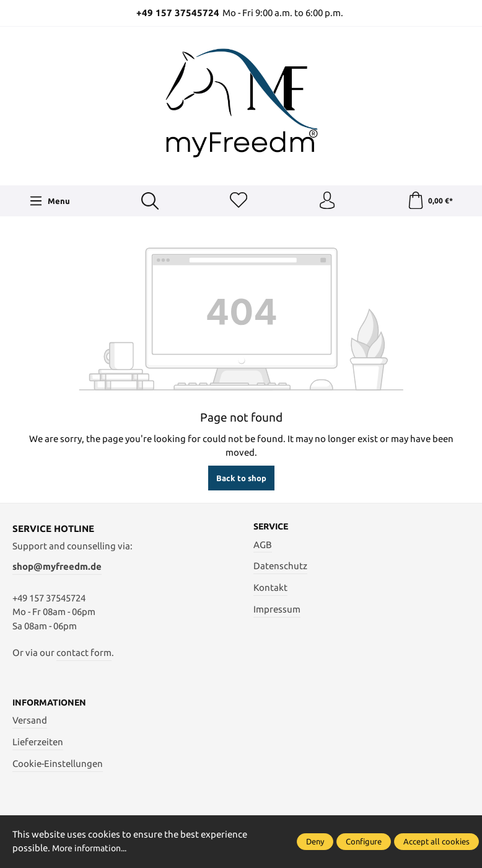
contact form (84, 654)
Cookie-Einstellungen (58, 765)
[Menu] (50, 201)
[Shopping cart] (430, 201)
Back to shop (241, 479)
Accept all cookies (436, 841)
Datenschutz (280, 568)
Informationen (52, 704)
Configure (364, 841)
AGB (263, 546)
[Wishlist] (238, 201)
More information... (94, 848)
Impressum (277, 610)
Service (273, 528)
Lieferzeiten (38, 743)
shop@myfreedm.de (57, 568)
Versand (30, 721)
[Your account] (327, 201)
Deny (315, 841)
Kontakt (270, 589)
